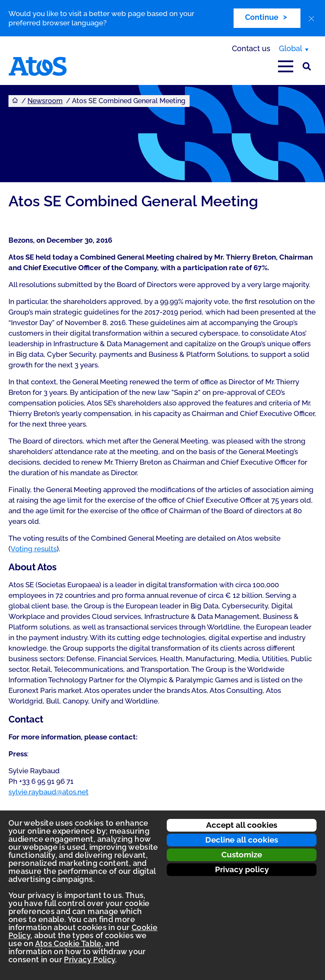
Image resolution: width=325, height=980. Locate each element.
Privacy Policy (90, 959)
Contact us (251, 48)
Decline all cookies (242, 840)
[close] (311, 19)
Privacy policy (242, 869)
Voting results (34, 549)
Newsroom (45, 101)
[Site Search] (307, 66)
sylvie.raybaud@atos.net (48, 792)
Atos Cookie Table (68, 943)
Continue (262, 17)
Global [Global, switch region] (291, 48)
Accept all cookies (242, 825)
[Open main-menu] (286, 66)
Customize (242, 854)
